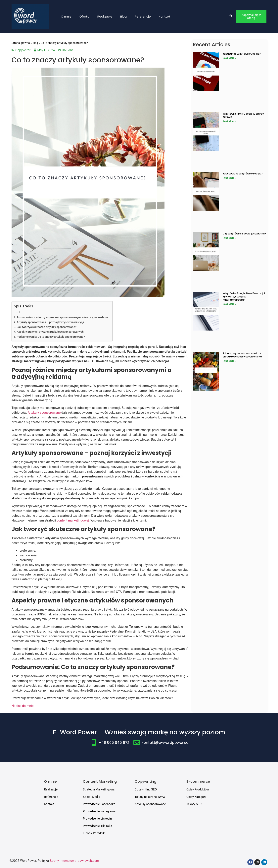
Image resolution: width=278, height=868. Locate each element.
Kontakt (165, 16)
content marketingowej (73, 520)
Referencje (143, 16)
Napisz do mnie (23, 706)
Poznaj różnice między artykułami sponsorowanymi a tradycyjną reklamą (63, 317)
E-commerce (198, 781)
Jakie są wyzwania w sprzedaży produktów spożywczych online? (242, 355)
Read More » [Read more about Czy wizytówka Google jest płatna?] (229, 238)
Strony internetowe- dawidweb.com (74, 861)
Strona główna (21, 43)
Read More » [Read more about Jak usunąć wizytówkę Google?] (229, 58)
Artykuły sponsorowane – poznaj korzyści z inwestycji (50, 322)
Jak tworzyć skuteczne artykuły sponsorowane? (47, 327)
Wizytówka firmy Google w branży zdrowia (243, 115)
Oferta (84, 16)
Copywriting (145, 781)
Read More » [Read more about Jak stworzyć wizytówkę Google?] (229, 178)
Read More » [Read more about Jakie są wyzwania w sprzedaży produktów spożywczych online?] (229, 361)
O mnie (66, 16)
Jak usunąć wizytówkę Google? (242, 54)
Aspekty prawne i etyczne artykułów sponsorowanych (50, 332)
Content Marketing (100, 781)
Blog (123, 16)
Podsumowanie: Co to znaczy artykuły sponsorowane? (51, 337)
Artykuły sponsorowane (45, 413)
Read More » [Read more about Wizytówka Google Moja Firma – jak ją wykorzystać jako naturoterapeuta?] (229, 304)
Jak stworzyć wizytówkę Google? (243, 174)
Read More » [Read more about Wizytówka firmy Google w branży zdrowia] (229, 121)
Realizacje (105, 16)
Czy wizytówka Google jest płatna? (244, 234)
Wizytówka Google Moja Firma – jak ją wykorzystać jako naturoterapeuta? (244, 297)
